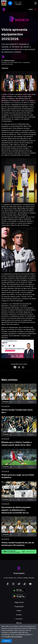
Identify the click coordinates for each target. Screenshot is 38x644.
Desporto (5, 68)
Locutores (19, 619)
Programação (19, 606)
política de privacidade (14, 637)
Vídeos (19, 611)
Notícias (19, 623)
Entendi (7, 641)
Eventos (19, 615)
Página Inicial (19, 602)
